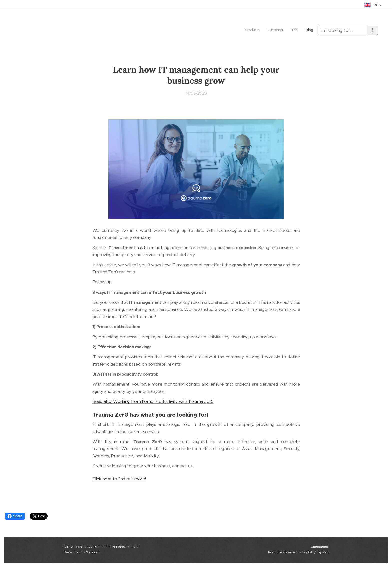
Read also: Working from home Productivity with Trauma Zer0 (153, 401)
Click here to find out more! (119, 479)
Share (15, 516)
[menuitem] (290, 30)
